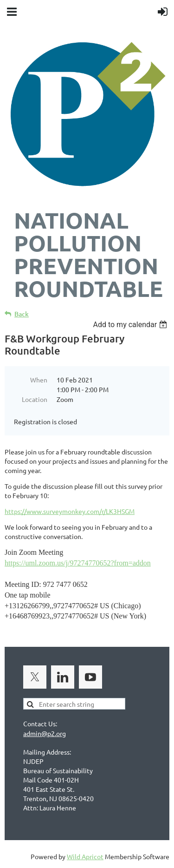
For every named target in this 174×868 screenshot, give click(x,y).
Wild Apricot (85, 856)
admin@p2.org (45, 733)
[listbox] (131, 325)
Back (22, 314)
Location (35, 399)
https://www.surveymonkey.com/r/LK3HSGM (70, 511)
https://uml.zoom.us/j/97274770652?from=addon (78, 563)
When (39, 380)
